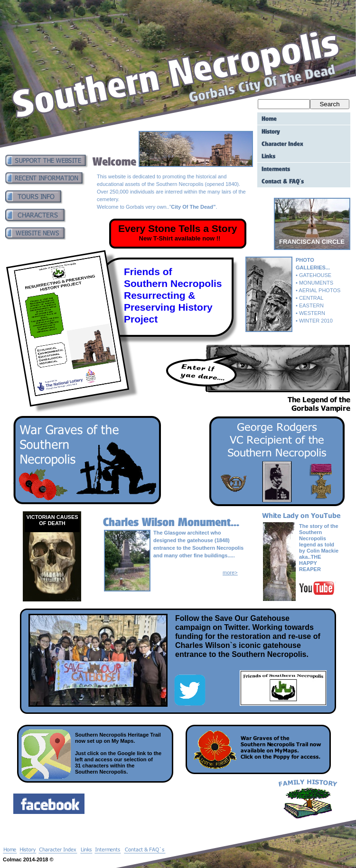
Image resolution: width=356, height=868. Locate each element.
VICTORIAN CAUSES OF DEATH (52, 520)
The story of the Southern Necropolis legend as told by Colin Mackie (319, 538)
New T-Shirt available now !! (180, 238)
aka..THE (310, 557)
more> (230, 573)
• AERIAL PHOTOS (318, 290)
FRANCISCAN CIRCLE (312, 242)
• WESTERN (310, 313)
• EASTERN (310, 305)
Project (141, 319)
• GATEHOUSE (314, 275)
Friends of (148, 272)
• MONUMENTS (314, 283)
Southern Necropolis (173, 283)
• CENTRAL (309, 298)
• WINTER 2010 (314, 321)
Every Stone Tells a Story (178, 228)
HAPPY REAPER (310, 566)
